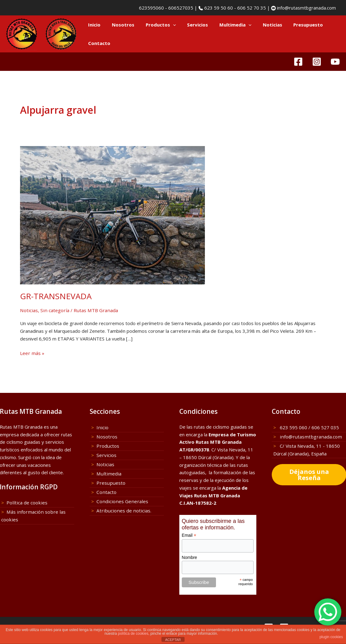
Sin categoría (53, 310)
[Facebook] (298, 62)
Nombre (189, 557)
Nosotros (120, 25)
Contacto (98, 43)
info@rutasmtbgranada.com (306, 8)
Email (189, 536)
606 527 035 (325, 427)
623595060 (151, 8)
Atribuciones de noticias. (122, 510)
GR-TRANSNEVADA (56, 296)
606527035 (181, 8)
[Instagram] (317, 62)
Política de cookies (26, 503)
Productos (156, 25)
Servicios (190, 25)
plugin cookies (331, 637)
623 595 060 (293, 427)
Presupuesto (295, 25)
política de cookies (133, 634)
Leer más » (32, 353)
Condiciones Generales (121, 501)
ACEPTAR (173, 640)
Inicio (93, 25)
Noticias (261, 25)
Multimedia (226, 25)
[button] (168, 25)
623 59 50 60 (218, 8)
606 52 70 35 (252, 8)
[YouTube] (335, 62)
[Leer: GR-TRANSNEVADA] (112, 214)
